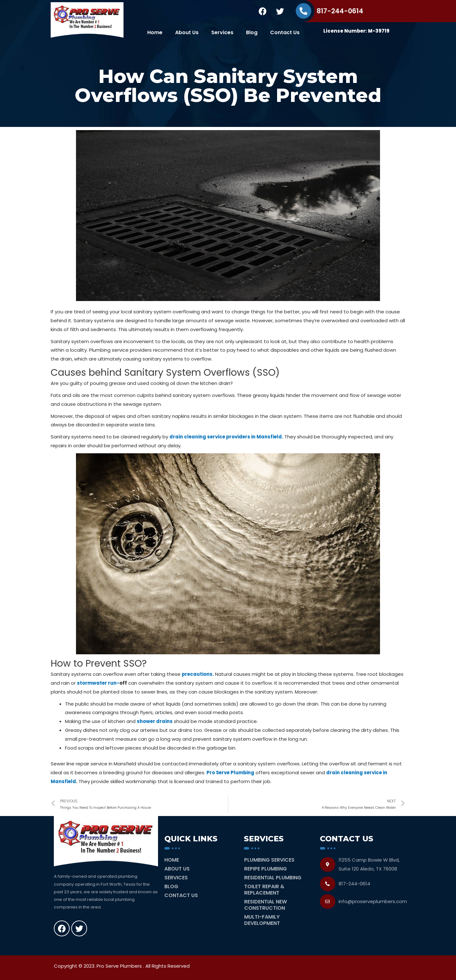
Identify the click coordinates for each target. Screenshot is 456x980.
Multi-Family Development (262, 920)
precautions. (198, 674)
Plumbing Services (269, 860)
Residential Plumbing (273, 878)
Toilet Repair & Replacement (264, 890)
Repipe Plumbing (266, 869)
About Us (187, 32)
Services (222, 32)
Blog (252, 32)
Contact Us (285, 32)
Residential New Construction (266, 905)
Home (155, 32)
